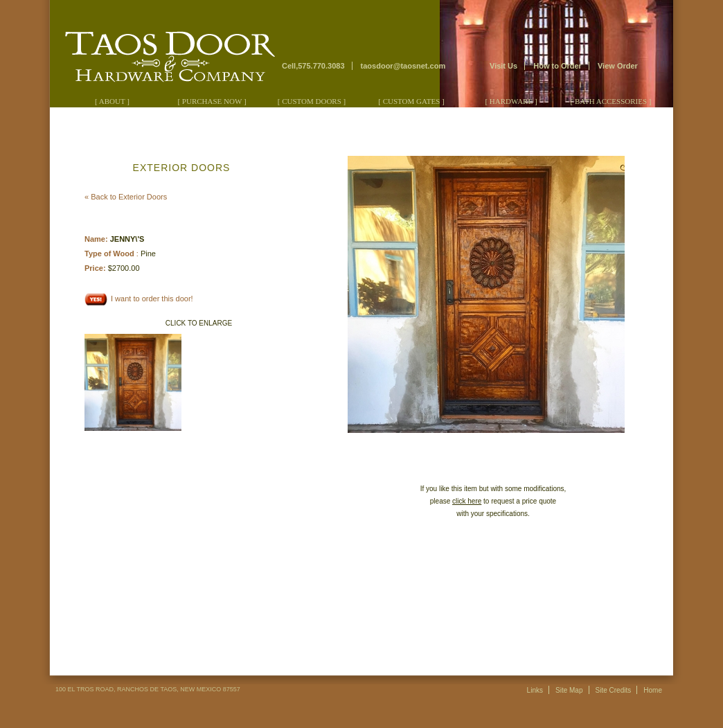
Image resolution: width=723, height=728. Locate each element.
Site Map (569, 690)
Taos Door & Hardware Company (165, 49)
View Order (618, 66)
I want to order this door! (139, 299)
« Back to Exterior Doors (126, 197)
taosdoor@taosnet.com (403, 66)
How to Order (557, 66)
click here (467, 501)
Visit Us (503, 66)
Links (535, 690)
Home (653, 690)
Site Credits (614, 690)
